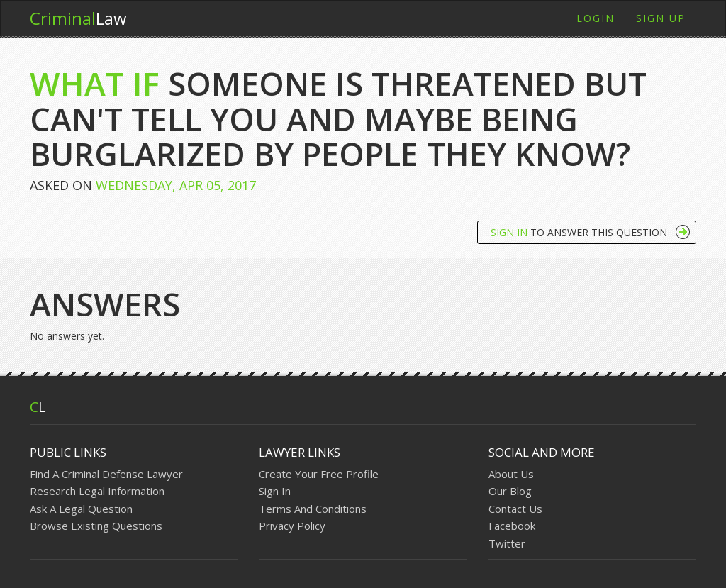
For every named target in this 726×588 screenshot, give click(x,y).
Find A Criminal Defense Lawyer (106, 474)
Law (78, 18)
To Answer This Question (579, 232)
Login (596, 18)
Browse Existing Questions (96, 526)
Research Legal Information (97, 491)
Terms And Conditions (313, 509)
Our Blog (510, 491)
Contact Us (515, 509)
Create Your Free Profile (319, 474)
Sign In (275, 491)
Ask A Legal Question (81, 509)
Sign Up (661, 18)
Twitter (507, 543)
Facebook (512, 526)
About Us (511, 474)
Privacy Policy (292, 526)
